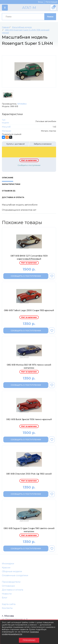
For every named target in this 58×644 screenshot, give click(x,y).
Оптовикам (8, 586)
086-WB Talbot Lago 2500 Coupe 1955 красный (29, 310)
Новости (7, 594)
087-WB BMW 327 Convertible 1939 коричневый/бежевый (29, 257)
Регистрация (51, 2)
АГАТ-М (29, 8)
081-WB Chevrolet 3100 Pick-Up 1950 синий (29, 474)
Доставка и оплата (13, 590)
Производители (11, 582)
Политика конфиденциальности (20, 633)
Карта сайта (9, 604)
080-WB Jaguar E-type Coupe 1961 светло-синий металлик (29, 530)
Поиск (50, 17)
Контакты (7, 608)
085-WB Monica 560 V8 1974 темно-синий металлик (29, 366)
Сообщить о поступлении (29, 165)
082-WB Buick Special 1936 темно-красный (29, 419)
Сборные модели (12, 571)
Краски (6, 568)
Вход (40, 2)
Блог (5, 598)
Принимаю (29, 640)
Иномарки (8, 564)
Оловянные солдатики (15, 575)
